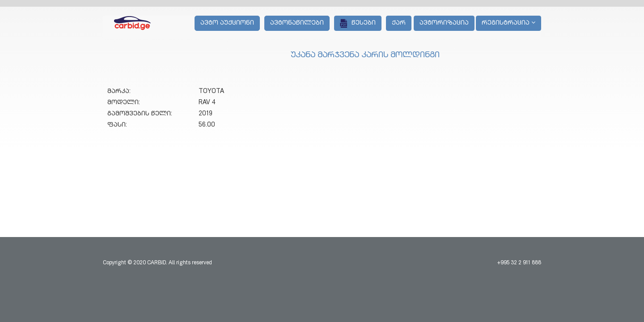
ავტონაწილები (297, 23)
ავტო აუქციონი (227, 23)
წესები (358, 23)
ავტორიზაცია (444, 23)
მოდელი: (124, 103)
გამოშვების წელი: (140, 114)
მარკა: (119, 92)
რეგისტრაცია (508, 23)
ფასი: (117, 125)
